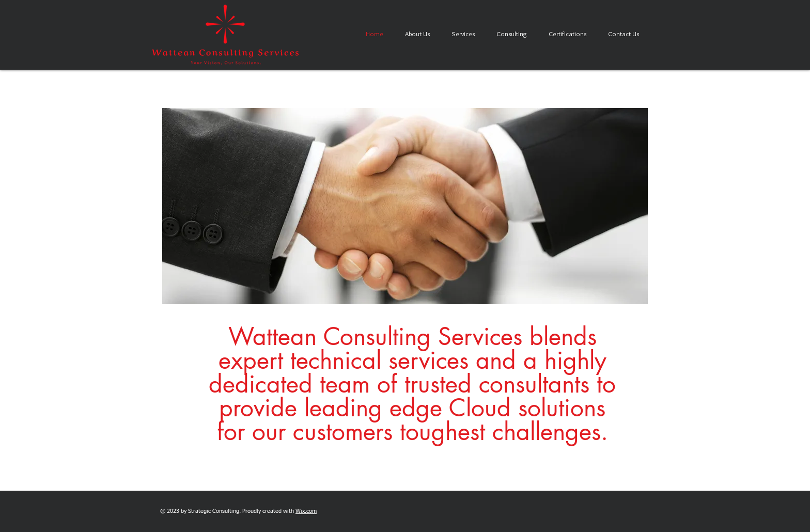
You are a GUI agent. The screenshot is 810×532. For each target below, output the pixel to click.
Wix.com (306, 511)
